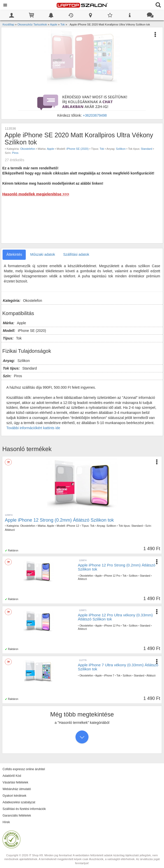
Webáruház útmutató (17, 789)
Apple (51, 149)
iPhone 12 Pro (112, 576)
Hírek (6, 822)
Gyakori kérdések (14, 796)
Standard (147, 149)
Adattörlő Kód (12, 776)
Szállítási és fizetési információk (24, 809)
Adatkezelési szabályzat (19, 802)
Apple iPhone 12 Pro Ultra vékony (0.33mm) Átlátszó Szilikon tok (115, 617)
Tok (102, 149)
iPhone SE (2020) (78, 149)
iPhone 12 (73, 526)
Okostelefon (28, 149)
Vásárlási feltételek (15, 782)
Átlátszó (10, 530)
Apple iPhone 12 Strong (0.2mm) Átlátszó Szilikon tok (59, 520)
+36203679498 (95, 115)
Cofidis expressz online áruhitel (24, 769)
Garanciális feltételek (17, 816)
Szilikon (121, 149)
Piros (15, 153)
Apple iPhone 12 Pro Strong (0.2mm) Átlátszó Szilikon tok (117, 567)
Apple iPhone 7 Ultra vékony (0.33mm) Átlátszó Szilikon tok (118, 667)
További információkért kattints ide (33, 428)
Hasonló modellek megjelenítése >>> (36, 194)
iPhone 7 (109, 676)
